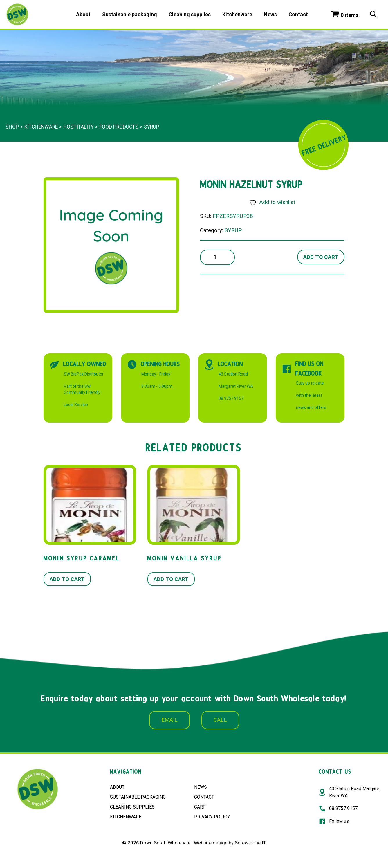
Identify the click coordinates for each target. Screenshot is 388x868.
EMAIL (169, 720)
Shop (12, 127)
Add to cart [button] (67, 579)
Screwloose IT (250, 843)
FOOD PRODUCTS (119, 127)
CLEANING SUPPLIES (132, 807)
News (270, 14)
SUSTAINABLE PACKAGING (138, 797)
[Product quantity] (217, 257)
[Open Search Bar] (373, 15)
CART (200, 807)
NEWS (201, 787)
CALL (220, 720)
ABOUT (117, 787)
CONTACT (204, 797)
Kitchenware (237, 14)
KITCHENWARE (126, 817)
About (83, 14)
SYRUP (152, 127)
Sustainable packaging (130, 14)
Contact (298, 14)
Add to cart (321, 257)
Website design (211, 843)
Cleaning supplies (190, 14)
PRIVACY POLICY (212, 817)
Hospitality (78, 127)
